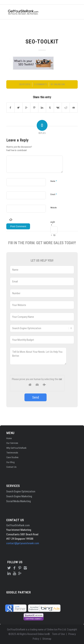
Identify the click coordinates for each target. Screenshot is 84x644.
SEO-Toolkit (42, 42)
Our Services (12, 443)
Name (54, 181)
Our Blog (10, 462)
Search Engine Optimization (21, 491)
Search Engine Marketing (19, 496)
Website (54, 208)
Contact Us (11, 467)
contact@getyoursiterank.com (23, 543)
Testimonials (12, 453)
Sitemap (47, 639)
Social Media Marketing (19, 501)
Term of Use (58, 634)
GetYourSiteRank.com (18, 525)
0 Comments (41, 84)
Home (9, 438)
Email (54, 194)
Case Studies (12, 457)
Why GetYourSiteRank (16, 448)
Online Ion (59, 84)
